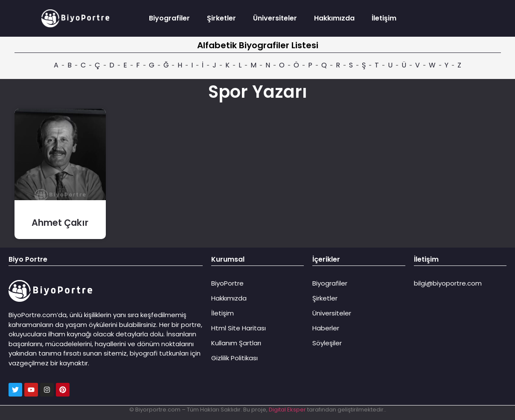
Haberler (326, 328)
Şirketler (221, 18)
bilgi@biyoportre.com (448, 283)
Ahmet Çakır (60, 223)
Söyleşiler (327, 343)
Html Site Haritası (239, 328)
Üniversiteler (275, 18)
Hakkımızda (334, 18)
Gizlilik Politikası (234, 358)
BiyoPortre (227, 283)
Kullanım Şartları (236, 343)
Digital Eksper (287, 410)
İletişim (384, 18)
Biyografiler (169, 18)
